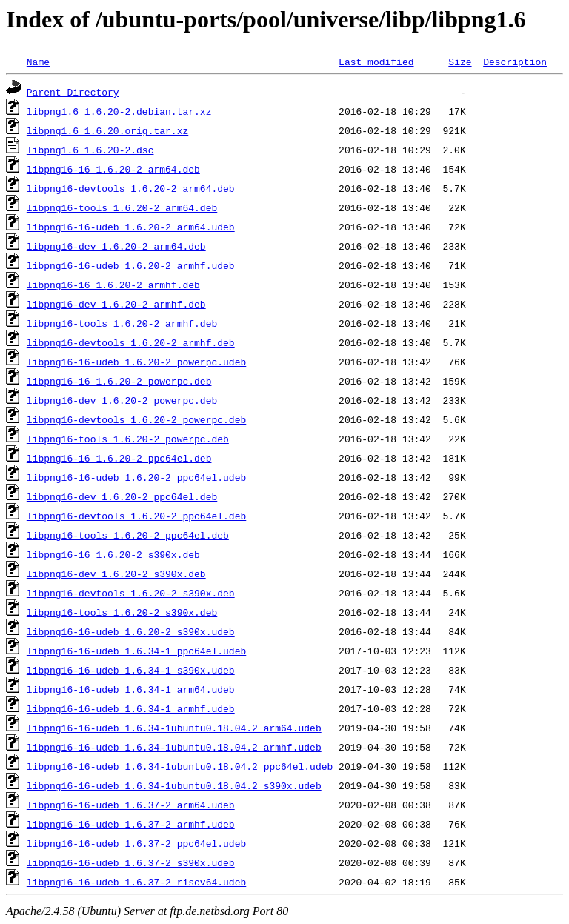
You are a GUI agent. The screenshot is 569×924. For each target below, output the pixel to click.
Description (515, 62)
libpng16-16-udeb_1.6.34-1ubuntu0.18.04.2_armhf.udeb (174, 747)
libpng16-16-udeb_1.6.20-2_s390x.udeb (131, 631)
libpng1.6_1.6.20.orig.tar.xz (107, 130)
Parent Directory (73, 92)
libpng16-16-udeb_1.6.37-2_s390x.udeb (131, 862)
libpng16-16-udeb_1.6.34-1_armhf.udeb (131, 708)
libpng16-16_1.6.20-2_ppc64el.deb (119, 458)
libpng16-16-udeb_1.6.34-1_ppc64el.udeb (136, 651)
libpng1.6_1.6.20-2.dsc (90, 150)
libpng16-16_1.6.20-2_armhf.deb (113, 285)
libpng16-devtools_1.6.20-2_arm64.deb (131, 188)
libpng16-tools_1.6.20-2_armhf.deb (122, 323)
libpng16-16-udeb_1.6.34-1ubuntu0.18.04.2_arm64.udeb (174, 728)
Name (38, 62)
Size (460, 62)
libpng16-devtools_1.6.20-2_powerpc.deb (136, 419)
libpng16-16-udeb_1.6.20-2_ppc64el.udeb (136, 477)
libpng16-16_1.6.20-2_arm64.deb (113, 169)
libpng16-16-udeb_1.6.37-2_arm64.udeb (131, 805)
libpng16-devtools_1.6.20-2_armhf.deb (131, 342)
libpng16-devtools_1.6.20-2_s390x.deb (131, 593)
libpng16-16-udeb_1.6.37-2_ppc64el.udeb (136, 843)
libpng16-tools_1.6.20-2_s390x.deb (122, 612)
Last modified (376, 62)
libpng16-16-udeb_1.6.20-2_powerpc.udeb (136, 362)
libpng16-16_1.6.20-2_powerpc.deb (119, 381)
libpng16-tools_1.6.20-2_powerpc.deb (128, 439)
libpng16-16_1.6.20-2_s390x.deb (113, 554)
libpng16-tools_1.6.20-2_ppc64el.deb (128, 535)
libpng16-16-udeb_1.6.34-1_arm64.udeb (131, 689)
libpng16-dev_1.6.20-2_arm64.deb (116, 246)
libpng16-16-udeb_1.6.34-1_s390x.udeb (131, 670)
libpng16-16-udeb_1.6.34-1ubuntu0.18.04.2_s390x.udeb (174, 785)
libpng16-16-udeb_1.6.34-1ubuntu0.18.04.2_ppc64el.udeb (180, 766)
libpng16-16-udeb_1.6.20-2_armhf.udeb (131, 265)
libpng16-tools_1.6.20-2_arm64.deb (122, 207)
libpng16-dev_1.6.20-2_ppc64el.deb (122, 496)
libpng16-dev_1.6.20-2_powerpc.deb (122, 400)
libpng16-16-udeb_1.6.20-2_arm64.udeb (131, 227)
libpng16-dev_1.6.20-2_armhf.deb (116, 304)
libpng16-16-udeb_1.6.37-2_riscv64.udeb (136, 882)
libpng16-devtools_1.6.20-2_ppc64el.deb (136, 516)
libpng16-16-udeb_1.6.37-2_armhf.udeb (131, 824)
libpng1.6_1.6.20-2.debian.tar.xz (119, 111)
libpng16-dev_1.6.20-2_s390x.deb (116, 574)
